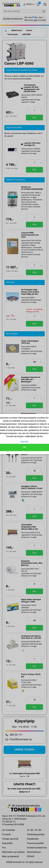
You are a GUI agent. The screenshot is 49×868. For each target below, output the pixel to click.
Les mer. (25, 442)
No (41, 437)
